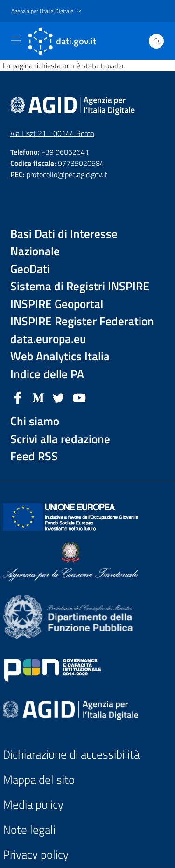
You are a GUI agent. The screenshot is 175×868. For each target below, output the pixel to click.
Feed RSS (34, 456)
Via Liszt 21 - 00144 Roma (52, 133)
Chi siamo (35, 421)
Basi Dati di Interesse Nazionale (64, 243)
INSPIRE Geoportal (57, 304)
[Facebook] (18, 397)
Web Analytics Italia (60, 356)
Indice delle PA (47, 374)
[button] (47, 11)
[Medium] (38, 397)
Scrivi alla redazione (60, 439)
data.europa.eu (48, 339)
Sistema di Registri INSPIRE (80, 286)
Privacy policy (36, 855)
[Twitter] (59, 397)
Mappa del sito (39, 780)
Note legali (29, 830)
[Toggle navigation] (16, 40)
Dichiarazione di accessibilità (71, 755)
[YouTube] (79, 397)
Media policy (33, 805)
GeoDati (30, 269)
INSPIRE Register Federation (82, 321)
